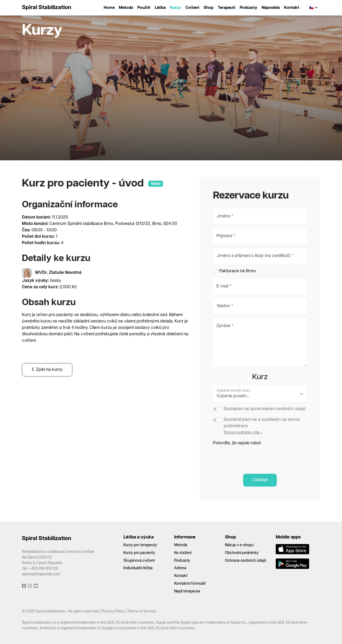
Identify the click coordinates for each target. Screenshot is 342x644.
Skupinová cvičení (139, 561)
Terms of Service (142, 611)
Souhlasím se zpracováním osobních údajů (265, 422)
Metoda (126, 8)
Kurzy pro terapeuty (140, 545)
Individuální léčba (138, 568)
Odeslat (260, 493)
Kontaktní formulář (190, 584)
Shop (209, 8)
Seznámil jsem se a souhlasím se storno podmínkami (262, 436)
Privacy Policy (113, 611)
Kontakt (292, 8)
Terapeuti (227, 8)
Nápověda (271, 8)
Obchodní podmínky (242, 553)
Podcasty (248, 8)
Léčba (160, 8)
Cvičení (192, 8)
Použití (144, 8)
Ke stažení (183, 553)
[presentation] (254, 470)
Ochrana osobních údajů (246, 561)
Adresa (180, 568)
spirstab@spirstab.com (41, 574)
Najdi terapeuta (187, 591)
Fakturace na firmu (238, 284)
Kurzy (176, 8)
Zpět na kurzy (47, 383)
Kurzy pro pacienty (139, 553)
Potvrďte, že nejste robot (237, 457)
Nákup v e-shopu (239, 545)
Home (109, 8)
